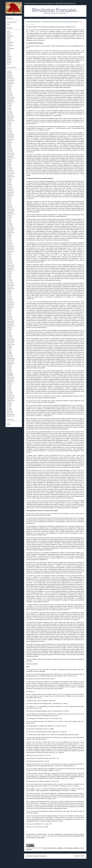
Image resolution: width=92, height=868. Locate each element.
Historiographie (10, 48)
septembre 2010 (11, 326)
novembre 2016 (11, 211)
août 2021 (9, 122)
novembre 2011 (11, 304)
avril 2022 (9, 110)
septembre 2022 (11, 102)
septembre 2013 (11, 270)
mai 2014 (9, 257)
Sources (9, 61)
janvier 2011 (10, 320)
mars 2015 (9, 242)
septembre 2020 (11, 139)
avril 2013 (9, 278)
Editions (9, 39)
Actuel (8, 31)
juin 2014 (9, 256)
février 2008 (10, 374)
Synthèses (9, 62)
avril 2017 (9, 203)
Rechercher (10, 18)
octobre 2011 (10, 306)
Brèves (9, 34)
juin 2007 (9, 387)
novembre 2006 (11, 397)
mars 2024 (9, 74)
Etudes (9, 47)
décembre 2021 (11, 116)
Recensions (10, 56)
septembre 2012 (11, 289)
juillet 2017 (9, 198)
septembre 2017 (11, 195)
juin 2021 (9, 125)
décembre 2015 (11, 228)
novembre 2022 (11, 99)
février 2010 (10, 337)
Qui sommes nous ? (12, 22)
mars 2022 (9, 111)
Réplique (9, 58)
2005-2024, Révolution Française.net (36, 856)
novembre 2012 (11, 285)
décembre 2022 (11, 97)
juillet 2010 (9, 329)
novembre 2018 (11, 173)
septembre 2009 (11, 345)
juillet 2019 (9, 161)
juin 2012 (9, 293)
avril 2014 (9, 259)
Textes (8, 64)
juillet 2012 (9, 292)
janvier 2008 (10, 376)
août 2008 (9, 365)
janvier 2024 (10, 77)
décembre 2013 (11, 265)
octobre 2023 (10, 82)
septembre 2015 (11, 233)
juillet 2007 (9, 385)
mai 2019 (9, 164)
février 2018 (10, 188)
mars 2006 (9, 410)
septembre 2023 (11, 83)
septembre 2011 (11, 307)
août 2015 (9, 234)
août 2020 (9, 141)
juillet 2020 (9, 142)
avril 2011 (9, 315)
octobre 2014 (10, 250)
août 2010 (9, 327)
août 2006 (9, 402)
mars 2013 (9, 279)
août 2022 (9, 104)
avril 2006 (9, 408)
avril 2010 (9, 334)
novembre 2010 (11, 323)
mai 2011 (9, 313)
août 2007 (9, 383)
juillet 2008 (9, 366)
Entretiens (9, 44)
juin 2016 (9, 219)
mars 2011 (9, 317)
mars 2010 (9, 335)
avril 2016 (9, 222)
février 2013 (10, 281)
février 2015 (10, 243)
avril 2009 (9, 352)
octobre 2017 (10, 194)
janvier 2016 (10, 226)
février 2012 (10, 299)
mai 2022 (9, 108)
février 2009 (10, 355)
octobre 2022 (10, 100)
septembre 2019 (11, 158)
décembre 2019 (11, 153)
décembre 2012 (11, 284)
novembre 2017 (11, 192)
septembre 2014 (11, 251)
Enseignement (10, 42)
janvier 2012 (10, 301)
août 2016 (9, 216)
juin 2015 (9, 237)
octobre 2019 (10, 156)
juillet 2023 (9, 87)
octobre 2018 (10, 175)
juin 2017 (9, 200)
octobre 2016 (10, 212)
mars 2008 (9, 372)
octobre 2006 (10, 399)
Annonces (9, 33)
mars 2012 (9, 298)
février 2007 (10, 393)
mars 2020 (9, 149)
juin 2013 (9, 275)
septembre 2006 (11, 400)
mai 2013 (9, 276)
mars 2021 (9, 130)
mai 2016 (9, 220)
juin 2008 (9, 368)
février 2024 (10, 76)
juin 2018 (9, 181)
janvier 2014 (10, 264)
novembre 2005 (11, 416)
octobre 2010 (10, 324)
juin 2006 (9, 405)
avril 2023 (9, 91)
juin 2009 (9, 349)
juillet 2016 (9, 217)
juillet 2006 (9, 404)
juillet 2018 (9, 180)
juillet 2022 (9, 105)
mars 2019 (9, 167)
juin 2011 (9, 312)
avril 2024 (9, 72)
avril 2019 (9, 166)
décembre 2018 (11, 172)
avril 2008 (9, 371)
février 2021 (10, 132)
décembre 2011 (11, 303)
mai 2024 (9, 71)
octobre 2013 (10, 268)
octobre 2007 (10, 380)
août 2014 (9, 253)
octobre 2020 (10, 138)
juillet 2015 (9, 236)
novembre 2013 (11, 267)
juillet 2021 (9, 124)
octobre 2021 (10, 119)
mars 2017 (9, 205)
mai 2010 (9, 332)
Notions (9, 53)
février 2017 (10, 206)
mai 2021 (9, 127)
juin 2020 (9, 144)
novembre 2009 (11, 341)
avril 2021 (9, 128)
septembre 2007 (11, 382)
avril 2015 (9, 240)
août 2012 (9, 290)
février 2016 (10, 225)
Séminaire (9, 59)
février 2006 (10, 411)
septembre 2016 (11, 214)
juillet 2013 (9, 273)
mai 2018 (9, 183)
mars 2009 (9, 354)
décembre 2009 (11, 340)
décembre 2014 (11, 247)
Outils (8, 55)
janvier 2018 (10, 189)
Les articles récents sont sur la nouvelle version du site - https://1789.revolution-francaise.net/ (50, 3)
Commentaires (10, 36)
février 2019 (10, 169)
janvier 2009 (10, 357)
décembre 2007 (11, 377)
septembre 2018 (11, 177)
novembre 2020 (11, 136)
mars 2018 (9, 186)
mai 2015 (9, 239)
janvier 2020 (10, 152)
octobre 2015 (10, 231)
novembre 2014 (11, 248)
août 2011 (9, 309)
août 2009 (9, 346)
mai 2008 (9, 369)
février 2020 (10, 150)
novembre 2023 (11, 80)
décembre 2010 (11, 321)
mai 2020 (9, 146)
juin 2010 (9, 331)
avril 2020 (9, 147)
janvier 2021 (10, 133)
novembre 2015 (11, 229)
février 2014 (10, 262)
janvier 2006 (10, 413)
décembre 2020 (11, 135)
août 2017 (9, 197)
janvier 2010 (10, 338)
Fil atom (9, 425)
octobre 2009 (10, 343)
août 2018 (9, 178)
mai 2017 (9, 201)
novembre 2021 (11, 118)
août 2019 (9, 160)
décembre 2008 (11, 359)
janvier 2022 (10, 114)
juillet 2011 (9, 310)
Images (9, 50)
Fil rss (8, 423)
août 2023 (9, 85)
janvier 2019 (10, 170)
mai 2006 (9, 407)
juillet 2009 (9, 348)
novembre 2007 (11, 379)
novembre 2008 (11, 360)
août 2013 (9, 271)
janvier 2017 (10, 208)
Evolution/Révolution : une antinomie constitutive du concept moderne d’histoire (52, 22)
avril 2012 (9, 296)
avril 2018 (9, 184)
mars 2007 (9, 391)
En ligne (9, 41)
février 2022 (10, 113)
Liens (8, 24)
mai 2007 (9, 388)
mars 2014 (9, 261)
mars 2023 (9, 93)
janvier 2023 (10, 96)
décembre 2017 (11, 191)
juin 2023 (9, 88)
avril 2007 (9, 390)
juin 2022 (9, 107)
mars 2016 (9, 223)
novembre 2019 (11, 155)
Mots (8, 52)
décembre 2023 (11, 79)
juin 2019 (9, 163)
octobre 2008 (10, 362)
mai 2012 (9, 295)
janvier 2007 (10, 394)
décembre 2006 (11, 396)
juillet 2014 (9, 254)
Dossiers (9, 38)
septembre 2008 (11, 363)
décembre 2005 (11, 415)
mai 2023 (9, 90)
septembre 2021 (11, 121)
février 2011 (10, 318)
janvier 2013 (10, 282)
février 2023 (10, 94)
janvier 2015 (10, 245)
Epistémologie (10, 45)
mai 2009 (9, 351)
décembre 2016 (11, 209)
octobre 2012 (10, 287)
